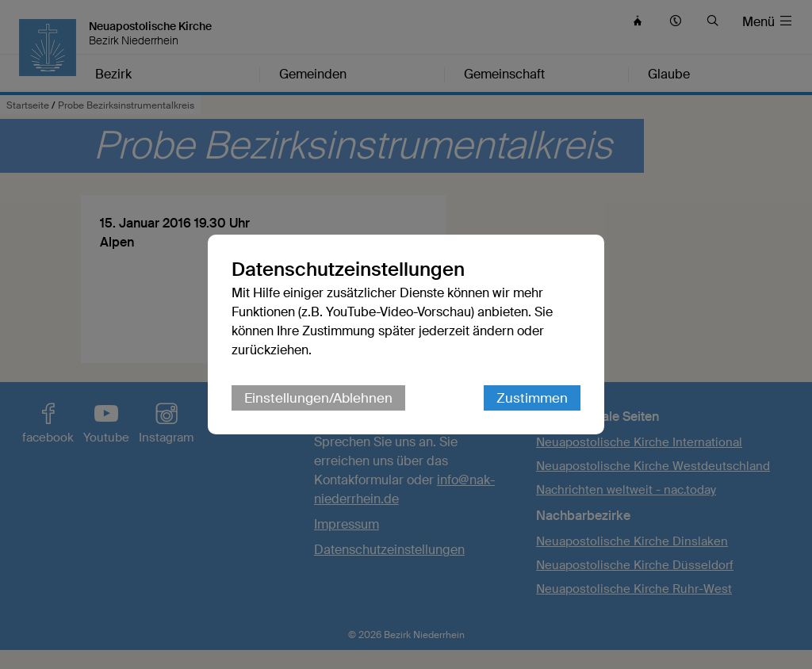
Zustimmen (532, 398)
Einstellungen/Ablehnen (318, 398)
